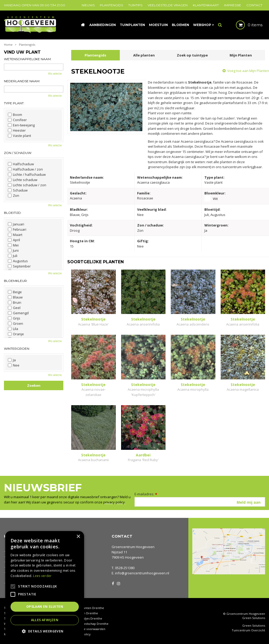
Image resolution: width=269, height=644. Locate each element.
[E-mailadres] (200, 502)
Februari (17, 229)
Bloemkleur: (16, 281)
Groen (15, 323)
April (14, 240)
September (19, 266)
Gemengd (18, 313)
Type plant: (14, 103)
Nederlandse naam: (22, 81)
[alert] (45, 585)
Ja (12, 360)
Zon (14, 195)
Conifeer (17, 120)
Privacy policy (81, 634)
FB (113, 583)
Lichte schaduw (23, 180)
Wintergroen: (17, 349)
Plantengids (95, 55)
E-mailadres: (146, 494)
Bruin (15, 302)
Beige (15, 292)
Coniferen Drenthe (85, 613)
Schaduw (18, 190)
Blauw (15, 297)
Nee (14, 365)
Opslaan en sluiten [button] (45, 607)
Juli (13, 256)
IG (118, 583)
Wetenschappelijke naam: (28, 59)
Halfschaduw (21, 164)
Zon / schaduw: (18, 153)
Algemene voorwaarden (88, 629)
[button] (45, 631)
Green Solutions (254, 618)
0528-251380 (125, 568)
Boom (15, 115)
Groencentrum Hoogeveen (133, 547)
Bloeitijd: (13, 213)
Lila (13, 329)
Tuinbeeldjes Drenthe (87, 618)
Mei (13, 245)
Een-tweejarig (21, 125)
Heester (17, 130)
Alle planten (144, 55)
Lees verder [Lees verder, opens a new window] (42, 576)
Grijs (14, 318)
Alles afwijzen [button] (45, 620)
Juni (13, 250)
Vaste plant (19, 136)
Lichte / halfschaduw (27, 174)
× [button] (78, 537)
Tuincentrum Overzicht (248, 630)
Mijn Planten (241, 55)
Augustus (18, 261)
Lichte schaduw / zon (27, 185)
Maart (15, 235)
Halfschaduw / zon (25, 169)
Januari (16, 224)
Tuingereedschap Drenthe (90, 624)
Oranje (16, 334)
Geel (14, 308)
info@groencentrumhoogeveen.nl (142, 573)
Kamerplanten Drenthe (88, 608)
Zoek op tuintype (192, 55)
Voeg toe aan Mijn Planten (248, 71)
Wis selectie (55, 74)
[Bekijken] (245, 25)
